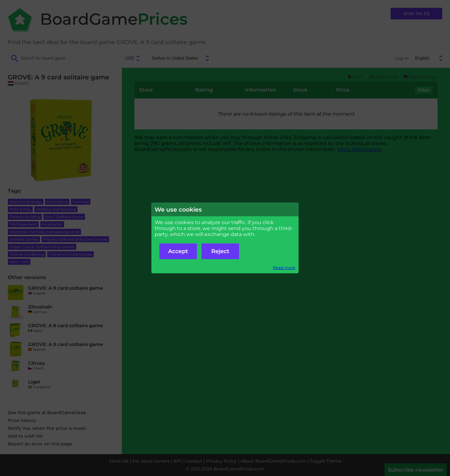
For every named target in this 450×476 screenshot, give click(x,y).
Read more (284, 268)
